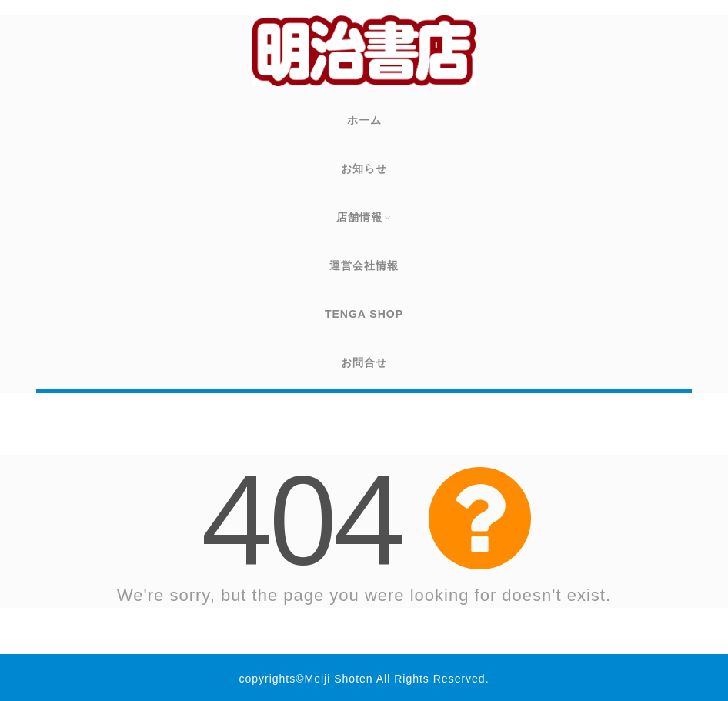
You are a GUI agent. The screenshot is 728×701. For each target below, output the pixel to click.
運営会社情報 (364, 265)
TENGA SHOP (364, 314)
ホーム (364, 120)
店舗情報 (364, 217)
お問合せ (364, 362)
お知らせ (364, 169)
